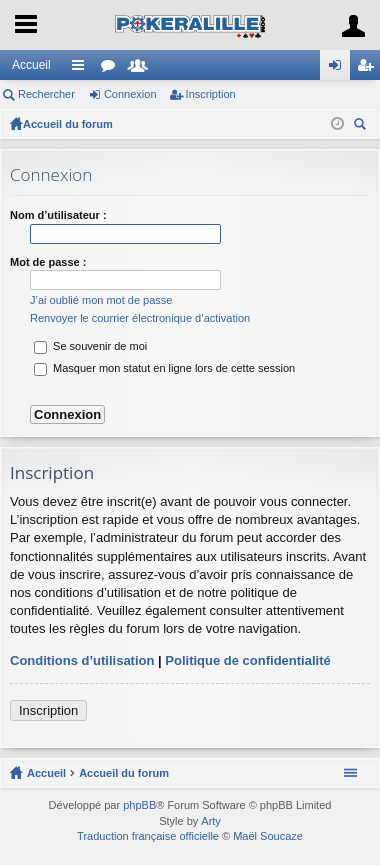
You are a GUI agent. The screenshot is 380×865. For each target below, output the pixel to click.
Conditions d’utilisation (82, 660)
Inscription (211, 94)
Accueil (31, 65)
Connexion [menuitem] (339, 69)
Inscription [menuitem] (369, 69)
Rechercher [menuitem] (362, 126)
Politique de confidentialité (247, 660)
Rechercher (46, 94)
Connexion (130, 94)
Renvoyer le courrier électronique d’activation (140, 318)
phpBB (139, 805)
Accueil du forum (68, 124)
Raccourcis (82, 69)
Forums (112, 69)
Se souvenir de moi (90, 346)
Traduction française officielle (148, 836)
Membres (142, 69)
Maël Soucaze (268, 836)
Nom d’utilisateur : (58, 215)
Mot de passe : (48, 262)
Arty (211, 821)
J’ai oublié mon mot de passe (101, 300)
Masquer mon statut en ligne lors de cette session (164, 368)
